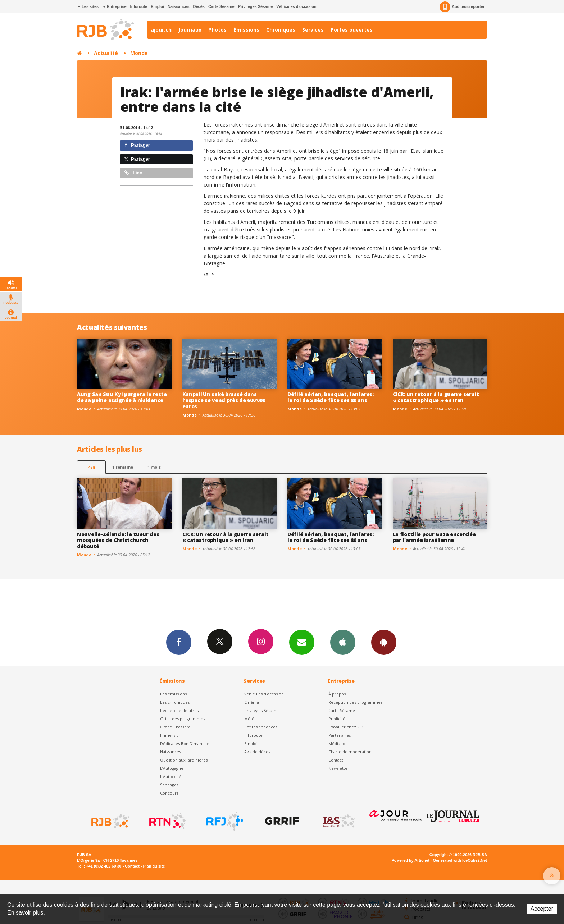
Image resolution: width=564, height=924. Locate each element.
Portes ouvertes (352, 30)
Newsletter (339, 768)
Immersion (171, 735)
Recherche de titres (179, 710)
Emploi (157, 6)
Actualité (106, 53)
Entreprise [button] (115, 6)
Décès (199, 6)
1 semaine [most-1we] (123, 467)
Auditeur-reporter (462, 7)
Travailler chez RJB (346, 727)
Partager (137, 145)
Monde (139, 53)
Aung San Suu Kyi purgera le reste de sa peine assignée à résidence (122, 397)
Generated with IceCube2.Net (460, 860)
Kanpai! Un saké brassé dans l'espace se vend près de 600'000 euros (224, 400)
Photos (217, 30)
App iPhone (343, 642)
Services (313, 30)
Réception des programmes (355, 702)
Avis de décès (257, 752)
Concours (169, 793)
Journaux (190, 30)
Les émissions (173, 694)
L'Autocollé (171, 776)
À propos (337, 694)
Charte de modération (350, 752)
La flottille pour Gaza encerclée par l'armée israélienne (434, 537)
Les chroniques (175, 702)
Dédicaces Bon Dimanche (185, 743)
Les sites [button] (88, 6)
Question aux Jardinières (184, 760)
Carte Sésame (221, 6)
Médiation (338, 743)
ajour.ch (161, 30)
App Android (384, 642)
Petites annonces (261, 727)
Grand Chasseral (176, 727)
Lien (133, 173)
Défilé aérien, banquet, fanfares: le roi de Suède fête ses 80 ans (331, 397)
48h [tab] (92, 467)
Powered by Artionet (411, 860)
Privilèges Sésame (256, 6)
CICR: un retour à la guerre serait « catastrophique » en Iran (436, 397)
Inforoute (139, 6)
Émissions (246, 30)
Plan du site (154, 866)
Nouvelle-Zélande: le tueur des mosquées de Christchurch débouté (118, 540)
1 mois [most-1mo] (154, 467)
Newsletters (302, 642)
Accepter (542, 909)
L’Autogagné (172, 768)
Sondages (169, 785)
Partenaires (340, 735)
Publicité (337, 719)
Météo (251, 719)
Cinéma (252, 702)
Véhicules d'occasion (296, 6)
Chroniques (281, 30)
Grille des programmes (183, 719)
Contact (336, 760)
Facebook (179, 642)
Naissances (179, 6)
